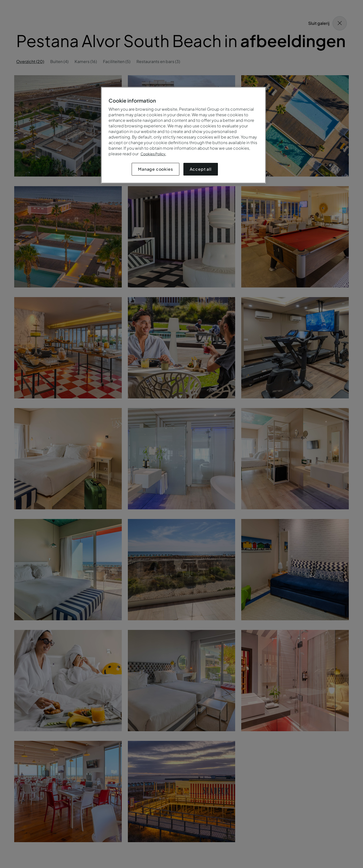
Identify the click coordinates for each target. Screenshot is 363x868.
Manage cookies (155, 169)
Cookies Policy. (153, 154)
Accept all (201, 169)
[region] (183, 135)
